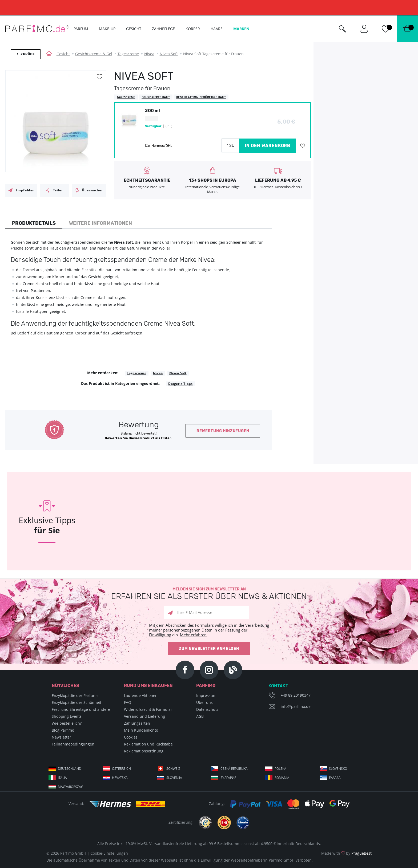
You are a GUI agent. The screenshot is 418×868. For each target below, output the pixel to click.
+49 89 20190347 (296, 695)
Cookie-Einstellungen (109, 853)
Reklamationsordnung (144, 751)
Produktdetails (34, 223)
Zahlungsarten (137, 723)
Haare (217, 29)
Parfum (81, 29)
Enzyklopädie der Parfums (75, 695)
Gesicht (63, 54)
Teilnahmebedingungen (73, 744)
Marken (241, 29)
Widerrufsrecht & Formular (148, 709)
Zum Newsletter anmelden (209, 649)
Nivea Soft (169, 54)
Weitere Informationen (101, 223)
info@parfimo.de (296, 706)
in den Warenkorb (268, 146)
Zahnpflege (163, 29)
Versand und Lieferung (144, 716)
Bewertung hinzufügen (223, 431)
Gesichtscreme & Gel (94, 54)
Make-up (107, 29)
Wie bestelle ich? (67, 723)
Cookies (131, 737)
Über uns (204, 702)
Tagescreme (128, 54)
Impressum (206, 695)
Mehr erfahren (193, 635)
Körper (193, 29)
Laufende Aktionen (141, 695)
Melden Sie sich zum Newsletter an (209, 594)
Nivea (149, 54)
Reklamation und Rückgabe (148, 744)
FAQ (128, 702)
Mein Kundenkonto (141, 730)
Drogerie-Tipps (180, 384)
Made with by (346, 853)
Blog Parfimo (63, 730)
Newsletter (61, 737)
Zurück (28, 54)
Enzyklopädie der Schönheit (77, 702)
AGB (200, 716)
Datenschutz (207, 709)
